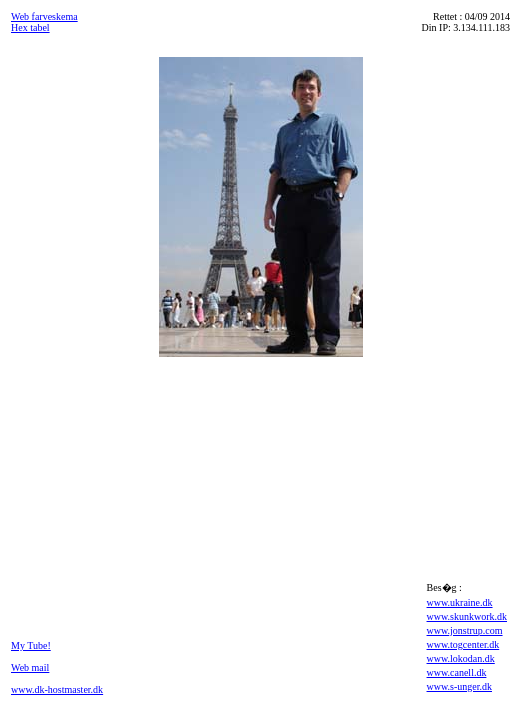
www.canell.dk (457, 672)
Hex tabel (30, 27)
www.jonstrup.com (465, 630)
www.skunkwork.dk (467, 616)
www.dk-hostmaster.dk (57, 689)
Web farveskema (44, 16)
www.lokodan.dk (461, 658)
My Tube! (31, 645)
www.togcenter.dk (463, 644)
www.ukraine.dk (460, 602)
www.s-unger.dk (459, 686)
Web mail (30, 667)
